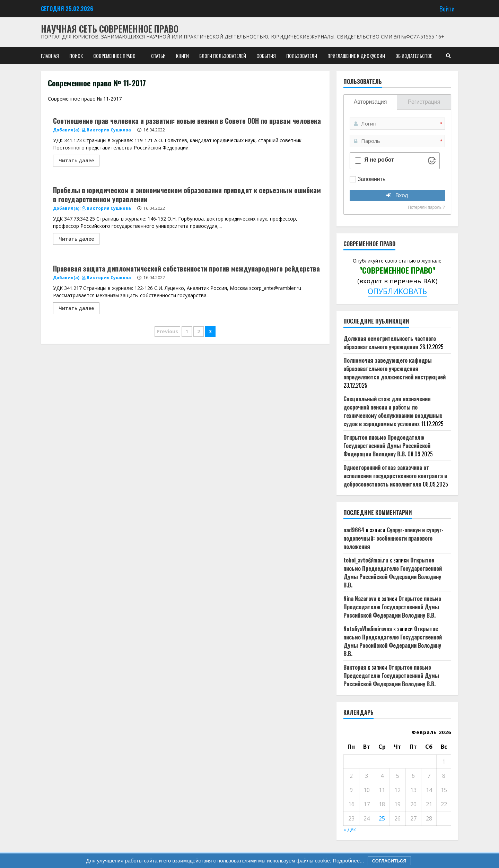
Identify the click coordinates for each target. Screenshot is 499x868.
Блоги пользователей (223, 56)
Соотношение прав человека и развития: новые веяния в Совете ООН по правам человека (187, 121)
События (266, 56)
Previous (167, 331)
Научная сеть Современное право (110, 29)
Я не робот (379, 160)
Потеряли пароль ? (426, 207)
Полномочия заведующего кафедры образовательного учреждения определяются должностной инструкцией (395, 369)
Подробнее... (348, 861)
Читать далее (76, 160)
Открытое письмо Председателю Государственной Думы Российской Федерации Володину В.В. (387, 446)
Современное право (114, 56)
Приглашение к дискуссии (356, 56)
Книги (182, 56)
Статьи (158, 56)
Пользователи (302, 56)
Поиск (76, 56)
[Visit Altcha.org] (432, 161)
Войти (447, 8)
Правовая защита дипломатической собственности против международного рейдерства (186, 268)
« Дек (350, 829)
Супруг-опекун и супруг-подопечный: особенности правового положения (393, 538)
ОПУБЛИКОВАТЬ (397, 291)
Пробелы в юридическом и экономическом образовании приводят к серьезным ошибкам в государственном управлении (187, 195)
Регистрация (424, 102)
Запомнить (372, 179)
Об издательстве (414, 56)
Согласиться (389, 861)
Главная (50, 56)
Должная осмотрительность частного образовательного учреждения (390, 343)
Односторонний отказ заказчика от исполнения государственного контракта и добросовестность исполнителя (395, 476)
